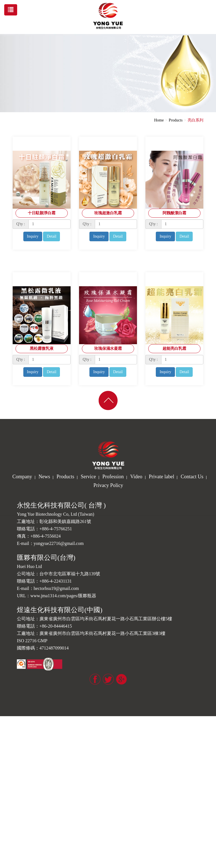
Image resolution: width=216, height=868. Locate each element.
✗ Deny (6, 736)
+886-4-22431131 (56, 581)
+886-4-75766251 (56, 529)
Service (88, 477)
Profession (113, 477)
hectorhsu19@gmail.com (56, 588)
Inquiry (33, 236)
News (44, 477)
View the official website (41, 798)
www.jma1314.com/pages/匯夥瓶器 (63, 596)
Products (176, 120)
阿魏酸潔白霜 (174, 213)
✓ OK (131, 865)
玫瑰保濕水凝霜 (108, 349)
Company (22, 477)
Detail (51, 236)
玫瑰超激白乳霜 (108, 213)
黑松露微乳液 (42, 349)
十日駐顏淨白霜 (42, 213)
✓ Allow (7, 730)
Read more (11, 798)
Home (159, 120)
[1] (49, 224)
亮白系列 (195, 120)
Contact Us (192, 477)
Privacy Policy (108, 485)
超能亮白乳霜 (174, 349)
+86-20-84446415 (56, 626)
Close (4, 719)
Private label (161, 477)
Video (136, 477)
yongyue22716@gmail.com (59, 543)
